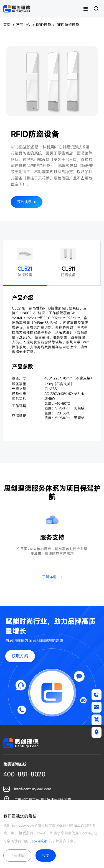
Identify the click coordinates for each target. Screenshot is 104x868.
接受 (46, 856)
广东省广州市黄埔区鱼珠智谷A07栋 (43, 799)
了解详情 (17, 856)
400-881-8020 (24, 774)
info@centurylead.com (33, 789)
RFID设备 (44, 25)
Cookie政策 (38, 841)
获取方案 (20, 656)
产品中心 (23, 25)
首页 (7, 25)
